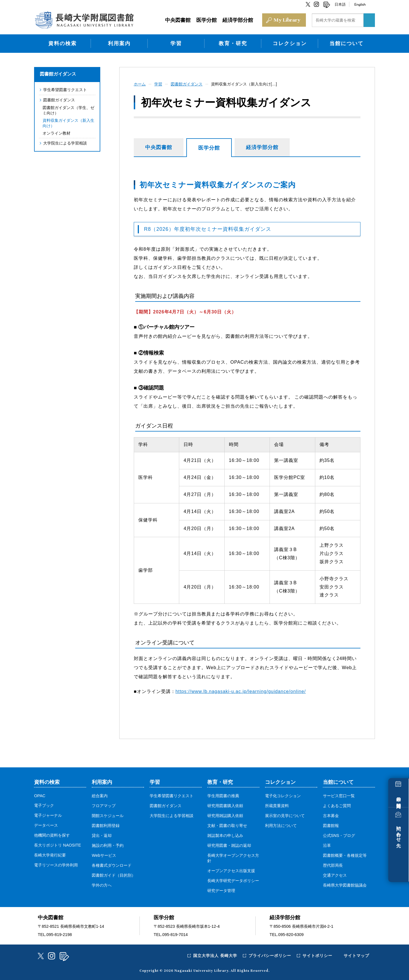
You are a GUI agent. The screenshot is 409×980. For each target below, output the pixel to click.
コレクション (290, 43)
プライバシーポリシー (270, 956)
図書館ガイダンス (58, 74)
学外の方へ (102, 885)
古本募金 (331, 816)
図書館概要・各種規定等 (345, 855)
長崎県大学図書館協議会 (345, 885)
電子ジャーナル (48, 815)
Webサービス (104, 855)
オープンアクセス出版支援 (231, 871)
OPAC (40, 796)
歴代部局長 (333, 865)
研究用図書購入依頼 (225, 806)
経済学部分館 (262, 147)
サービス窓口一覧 (339, 796)
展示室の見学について (285, 816)
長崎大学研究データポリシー (233, 881)
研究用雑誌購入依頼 (225, 816)
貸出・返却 (102, 835)
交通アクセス (335, 875)
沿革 (327, 845)
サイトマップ (356, 956)
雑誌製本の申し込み (225, 835)
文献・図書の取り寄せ (227, 826)
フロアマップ (104, 806)
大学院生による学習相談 (65, 143)
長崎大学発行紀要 (50, 855)
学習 (176, 43)
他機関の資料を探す (52, 835)
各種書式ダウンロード (112, 865)
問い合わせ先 (399, 832)
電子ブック (44, 805)
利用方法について (281, 826)
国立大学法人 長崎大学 (215, 956)
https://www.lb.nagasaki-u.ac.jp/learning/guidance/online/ (241, 691)
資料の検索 (62, 43)
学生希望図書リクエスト (65, 90)
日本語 (340, 4)
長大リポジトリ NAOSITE (58, 845)
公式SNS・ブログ (339, 835)
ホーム (140, 84)
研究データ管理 (221, 891)
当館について (347, 43)
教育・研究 (233, 43)
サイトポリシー (317, 956)
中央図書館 (159, 147)
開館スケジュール (108, 816)
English (360, 4)
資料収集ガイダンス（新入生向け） (68, 123)
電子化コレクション (283, 796)
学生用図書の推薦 (223, 796)
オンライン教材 (57, 133)
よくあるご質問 (337, 806)
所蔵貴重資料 (277, 806)
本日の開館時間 (399, 797)
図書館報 (331, 826)
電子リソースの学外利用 (56, 865)
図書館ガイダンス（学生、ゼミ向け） (68, 110)
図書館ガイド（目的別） (114, 875)
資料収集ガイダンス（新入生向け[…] (244, 84)
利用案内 (119, 43)
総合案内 (100, 796)
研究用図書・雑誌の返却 (229, 845)
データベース (46, 825)
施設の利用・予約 (108, 845)
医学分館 (209, 148)
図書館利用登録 (106, 826)
